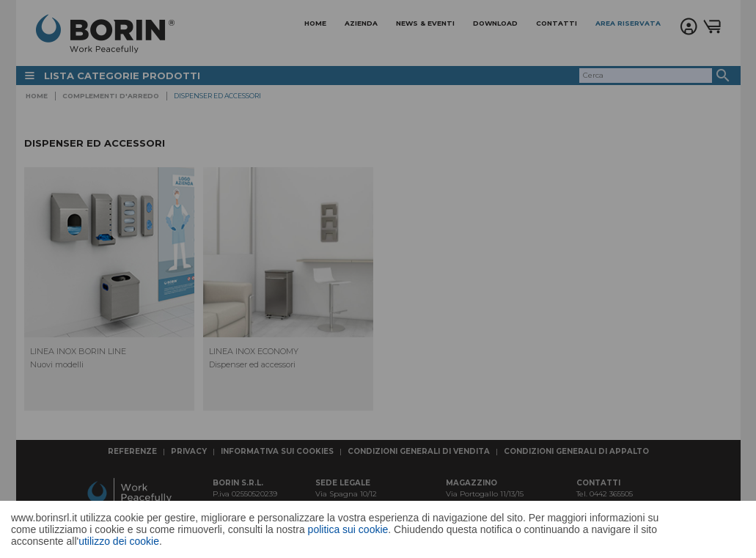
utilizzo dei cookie (119, 541)
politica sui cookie (348, 529)
